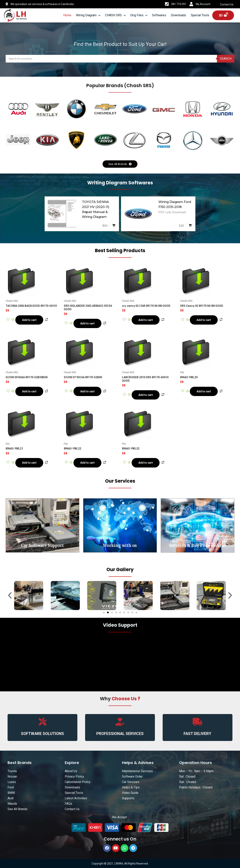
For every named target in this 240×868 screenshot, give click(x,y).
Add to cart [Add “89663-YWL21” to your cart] (29, 463)
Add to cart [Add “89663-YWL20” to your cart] (204, 391)
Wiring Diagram (88, 15)
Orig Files (139, 15)
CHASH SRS (115, 15)
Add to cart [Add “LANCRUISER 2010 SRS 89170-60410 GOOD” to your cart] (146, 395)
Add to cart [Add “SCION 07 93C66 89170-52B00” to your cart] (87, 391)
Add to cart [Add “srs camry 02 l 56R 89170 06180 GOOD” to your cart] (146, 320)
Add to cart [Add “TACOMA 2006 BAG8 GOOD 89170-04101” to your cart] (29, 320)
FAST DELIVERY (197, 734)
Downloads (178, 15)
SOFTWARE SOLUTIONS (42, 734)
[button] (120, 164)
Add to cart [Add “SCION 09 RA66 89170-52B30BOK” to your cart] (29, 391)
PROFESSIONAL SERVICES (120, 734)
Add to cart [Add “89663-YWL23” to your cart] (146, 463)
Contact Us (227, 4)
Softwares (159, 15)
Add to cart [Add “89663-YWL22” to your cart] (87, 463)
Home (67, 15)
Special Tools (200, 15)
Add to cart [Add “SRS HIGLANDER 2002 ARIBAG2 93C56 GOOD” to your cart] (87, 323)
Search (226, 59)
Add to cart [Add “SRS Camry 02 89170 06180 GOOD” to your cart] (204, 320)
